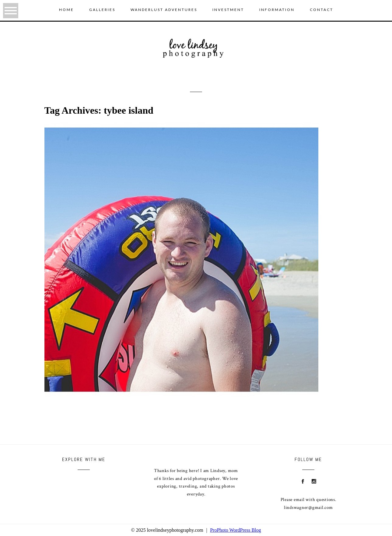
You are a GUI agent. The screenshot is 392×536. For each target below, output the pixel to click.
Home (66, 10)
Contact (322, 10)
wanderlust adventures (164, 10)
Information (277, 10)
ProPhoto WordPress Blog (235, 530)
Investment (228, 10)
